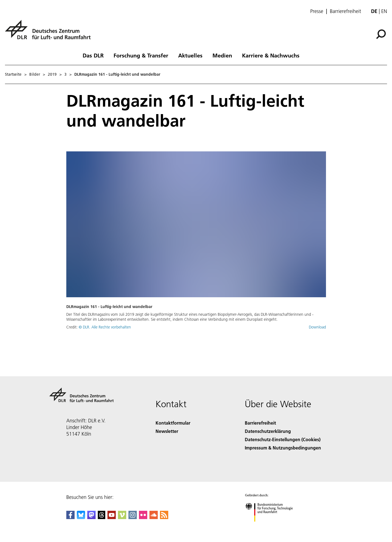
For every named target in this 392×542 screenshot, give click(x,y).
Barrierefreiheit (345, 11)
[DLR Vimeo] (122, 517)
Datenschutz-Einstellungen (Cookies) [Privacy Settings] (283, 439)
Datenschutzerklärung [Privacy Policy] (268, 431)
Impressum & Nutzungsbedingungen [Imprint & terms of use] (283, 448)
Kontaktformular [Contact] (173, 423)
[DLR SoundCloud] (154, 517)
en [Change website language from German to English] (384, 11)
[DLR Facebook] (70, 517)
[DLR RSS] (164, 517)
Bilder (35, 74)
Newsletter (167, 431)
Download (317, 327)
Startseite (13, 74)
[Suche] (381, 34)
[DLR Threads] (102, 517)
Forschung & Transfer (141, 55)
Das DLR (93, 55)
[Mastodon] (91, 517)
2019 (52, 74)
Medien (222, 55)
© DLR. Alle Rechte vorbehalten (105, 327)
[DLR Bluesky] (81, 517)
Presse (317, 11)
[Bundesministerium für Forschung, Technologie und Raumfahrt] (272, 526)
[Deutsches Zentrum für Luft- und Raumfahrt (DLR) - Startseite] (50, 33)
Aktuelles (190, 55)
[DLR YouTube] (112, 517)
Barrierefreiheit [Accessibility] (260, 423)
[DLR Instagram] (133, 517)
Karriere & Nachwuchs (271, 55)
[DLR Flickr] (143, 517)
